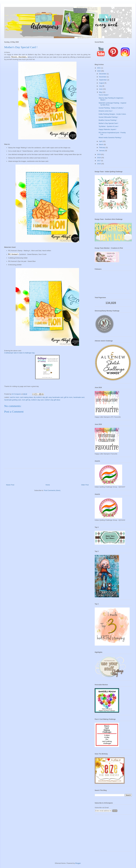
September (103, 80)
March (102, 144)
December (103, 74)
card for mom (15, 397)
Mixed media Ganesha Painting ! (110, 138)
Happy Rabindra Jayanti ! (107, 129)
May (101, 92)
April (101, 141)
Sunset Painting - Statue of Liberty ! (111, 108)
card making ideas (26, 397)
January (102, 151)
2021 (99, 68)
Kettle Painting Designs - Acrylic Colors (112, 114)
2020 (99, 71)
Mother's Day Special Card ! (108, 123)
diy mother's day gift (41, 397)
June (101, 89)
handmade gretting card (13, 400)
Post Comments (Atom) (52, 490)
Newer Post (10, 485)
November (103, 77)
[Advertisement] (113, 834)
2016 (99, 164)
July (101, 86)
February (102, 148)
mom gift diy (26, 400)
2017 (99, 161)
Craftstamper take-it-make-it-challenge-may (19, 353)
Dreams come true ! (106, 111)
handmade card (79, 397)
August (102, 83)
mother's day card (37, 400)
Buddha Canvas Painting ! (108, 120)
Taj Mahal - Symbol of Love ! (109, 126)
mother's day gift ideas (52, 400)
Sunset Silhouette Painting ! (108, 117)
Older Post (85, 485)
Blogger (78, 863)
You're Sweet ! (104, 95)
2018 (99, 158)
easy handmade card (56, 397)
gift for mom (68, 397)
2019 (99, 154)
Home (48, 485)
